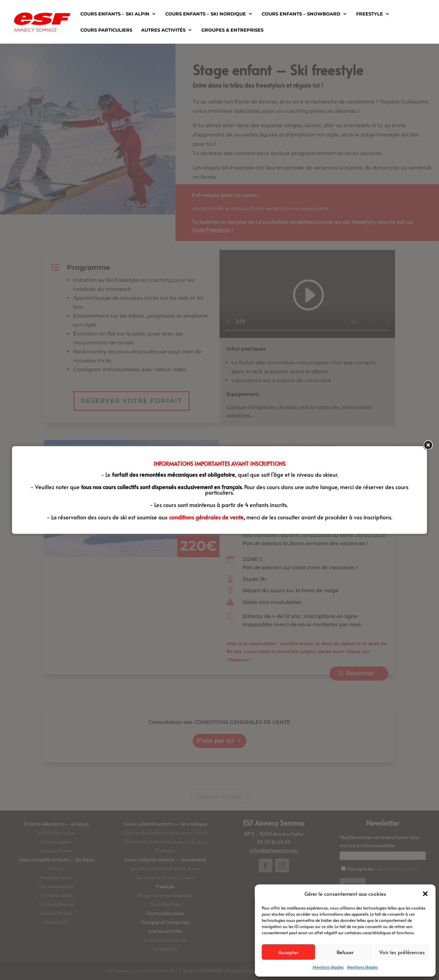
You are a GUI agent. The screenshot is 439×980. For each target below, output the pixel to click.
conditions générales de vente (206, 517)
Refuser (345, 952)
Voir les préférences (402, 952)
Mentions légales (328, 967)
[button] (425, 894)
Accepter (288, 952)
